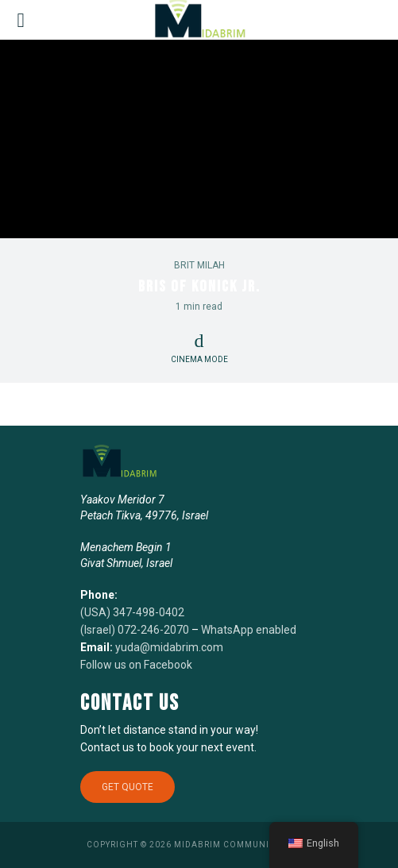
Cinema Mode (199, 347)
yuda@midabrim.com (169, 647)
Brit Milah (199, 265)
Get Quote (128, 787)
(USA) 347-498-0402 (132, 612)
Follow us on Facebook (136, 665)
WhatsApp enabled (249, 630)
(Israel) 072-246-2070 (135, 630)
